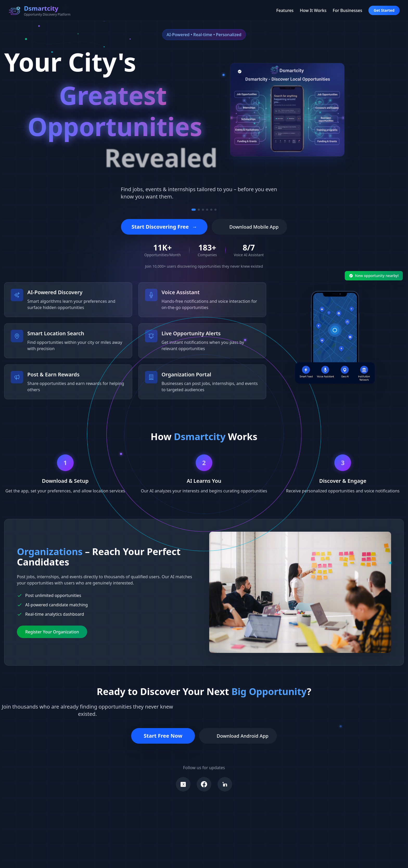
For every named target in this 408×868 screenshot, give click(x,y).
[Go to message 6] (215, 210)
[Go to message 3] (203, 210)
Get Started (384, 10)
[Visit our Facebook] (204, 784)
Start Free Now (163, 736)
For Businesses (348, 10)
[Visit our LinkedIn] (225, 784)
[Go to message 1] (194, 210)
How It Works (313, 10)
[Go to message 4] (207, 210)
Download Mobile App (249, 227)
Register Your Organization (52, 632)
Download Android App (238, 736)
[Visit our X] (183, 784)
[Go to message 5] (211, 210)
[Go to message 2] (199, 210)
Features (285, 10)
